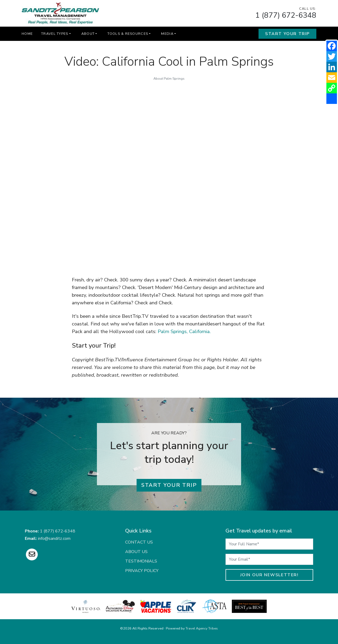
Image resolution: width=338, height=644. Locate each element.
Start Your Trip (287, 34)
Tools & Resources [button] (128, 34)
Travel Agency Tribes (202, 628)
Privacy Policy (142, 571)
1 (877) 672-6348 (286, 15)
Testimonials (141, 561)
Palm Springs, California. (184, 331)
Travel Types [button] (55, 34)
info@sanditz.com (54, 539)
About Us (136, 552)
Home (27, 34)
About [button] (88, 34)
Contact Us (139, 542)
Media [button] (167, 34)
